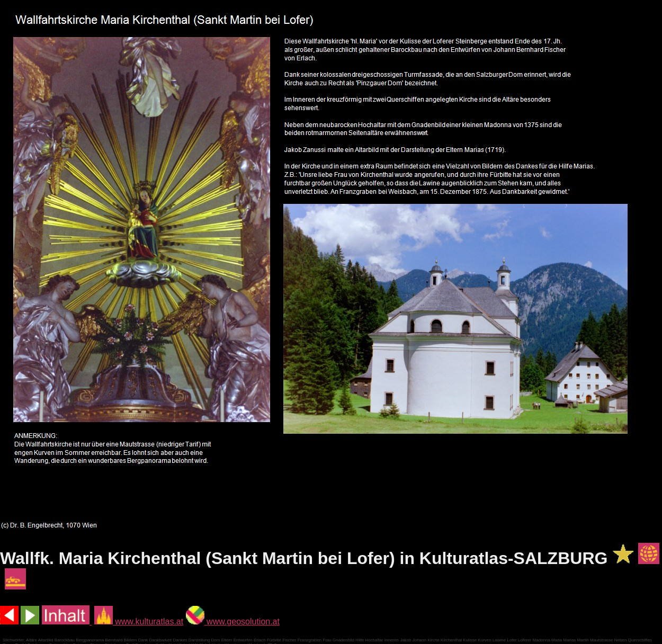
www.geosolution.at (233, 621)
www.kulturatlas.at (139, 621)
